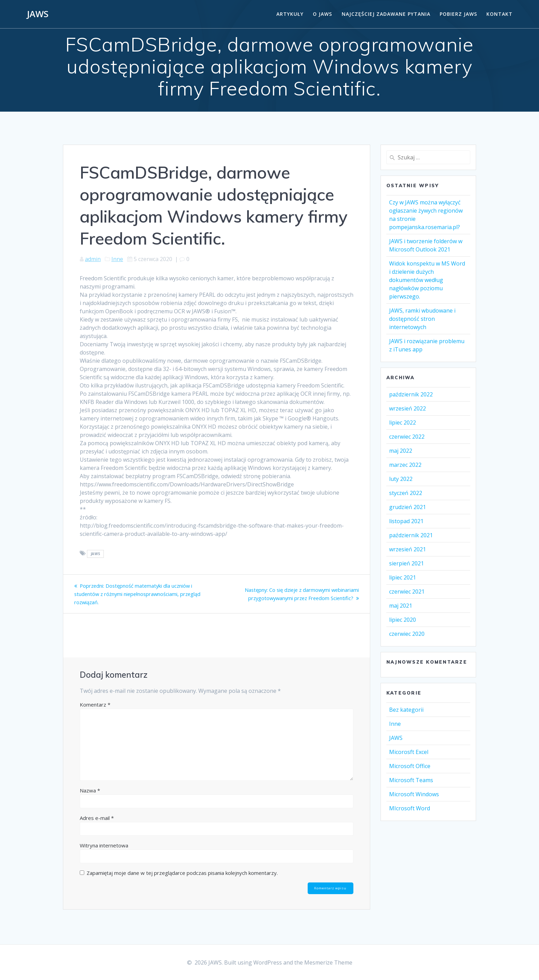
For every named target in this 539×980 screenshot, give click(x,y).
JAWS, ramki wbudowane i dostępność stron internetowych (422, 319)
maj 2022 (401, 451)
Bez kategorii (406, 710)
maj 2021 (401, 606)
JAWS (38, 14)
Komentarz (95, 705)
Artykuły (290, 14)
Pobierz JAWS (458, 14)
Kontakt (499, 14)
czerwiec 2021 (407, 592)
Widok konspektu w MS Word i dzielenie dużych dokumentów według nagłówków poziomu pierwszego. (427, 280)
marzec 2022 (405, 465)
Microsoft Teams (411, 780)
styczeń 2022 (406, 493)
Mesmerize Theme (328, 962)
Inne (117, 259)
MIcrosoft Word (410, 808)
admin (93, 259)
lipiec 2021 (403, 577)
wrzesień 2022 (408, 408)
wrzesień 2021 (408, 549)
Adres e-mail (97, 818)
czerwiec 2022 (407, 437)
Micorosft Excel (409, 752)
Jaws (96, 554)
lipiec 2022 (403, 423)
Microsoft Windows (414, 794)
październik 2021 (411, 535)
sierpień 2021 (406, 563)
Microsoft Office (410, 766)
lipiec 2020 (403, 620)
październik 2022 (411, 394)
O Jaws (322, 14)
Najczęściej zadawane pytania (386, 14)
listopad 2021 (406, 521)
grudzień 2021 (408, 507)
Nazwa (90, 790)
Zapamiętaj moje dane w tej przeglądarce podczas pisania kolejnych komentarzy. (182, 873)
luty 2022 (401, 479)
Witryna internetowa (104, 845)
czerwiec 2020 (407, 634)
